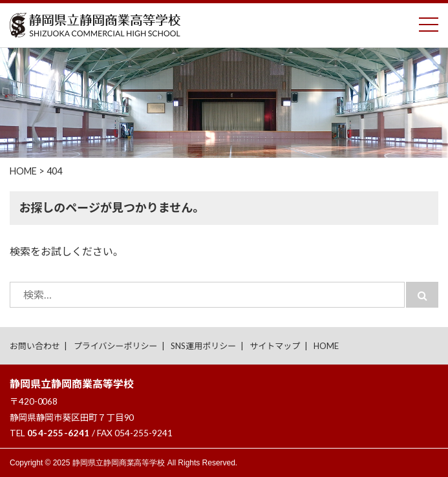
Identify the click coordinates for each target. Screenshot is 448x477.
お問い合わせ (35, 346)
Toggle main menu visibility (429, 22)
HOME (326, 346)
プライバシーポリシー (116, 346)
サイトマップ (275, 346)
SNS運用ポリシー (203, 346)
